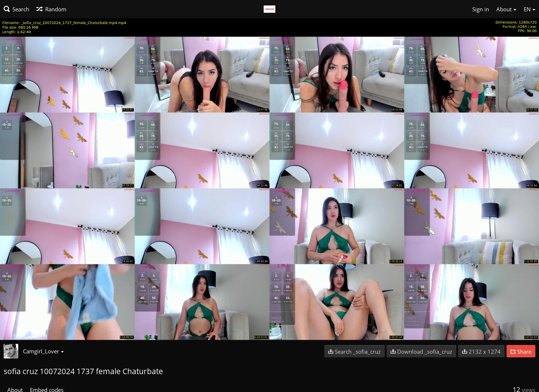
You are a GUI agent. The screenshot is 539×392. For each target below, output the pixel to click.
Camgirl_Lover (43, 351)
